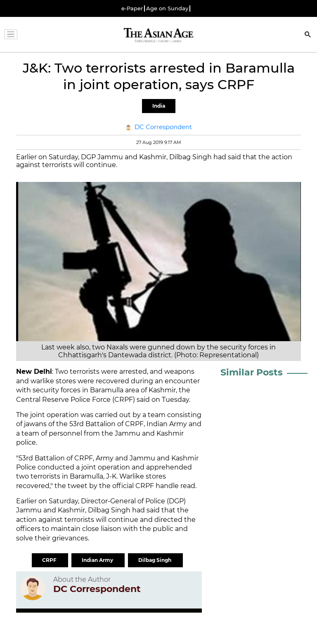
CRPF (50, 560)
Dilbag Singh (155, 560)
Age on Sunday (167, 8)
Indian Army (98, 560)
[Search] (308, 35)
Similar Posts (252, 372)
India (159, 106)
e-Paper (132, 8)
